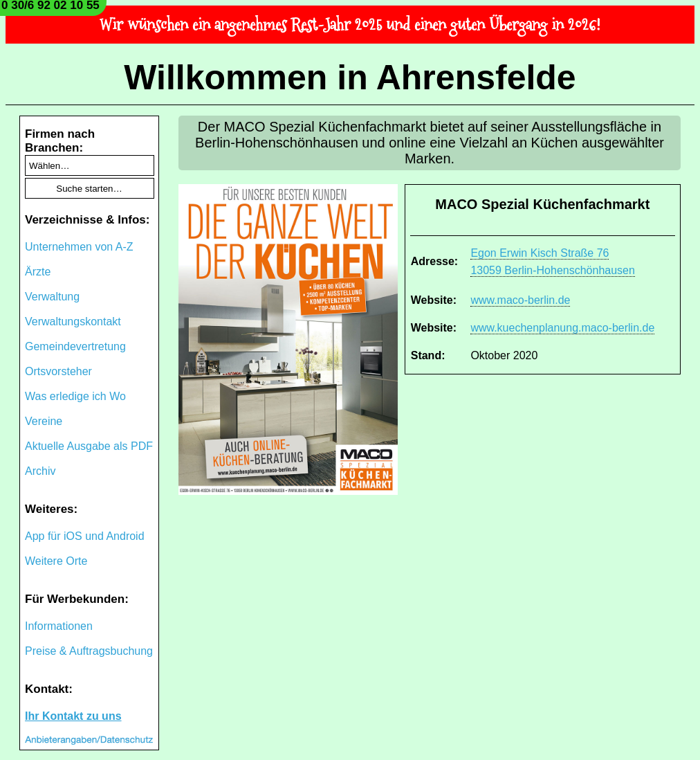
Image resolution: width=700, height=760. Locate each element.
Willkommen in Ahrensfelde (350, 78)
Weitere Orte (56, 561)
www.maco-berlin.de (520, 300)
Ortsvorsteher (58, 371)
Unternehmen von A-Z (79, 247)
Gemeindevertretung (75, 346)
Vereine (44, 421)
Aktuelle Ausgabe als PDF (89, 446)
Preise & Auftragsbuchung (89, 651)
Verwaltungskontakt (73, 322)
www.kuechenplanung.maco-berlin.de (562, 328)
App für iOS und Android (85, 536)
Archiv (40, 471)
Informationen (59, 626)
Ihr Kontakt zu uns (73, 716)
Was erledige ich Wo (75, 396)
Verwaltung (52, 297)
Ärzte (38, 272)
